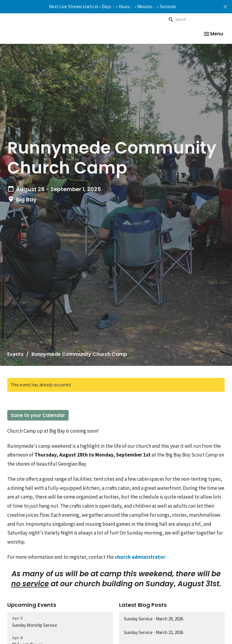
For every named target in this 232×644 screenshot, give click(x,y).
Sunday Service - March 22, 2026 (153, 632)
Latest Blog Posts (143, 605)
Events (15, 354)
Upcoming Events (32, 605)
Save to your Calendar (38, 415)
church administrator (140, 557)
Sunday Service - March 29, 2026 (153, 619)
